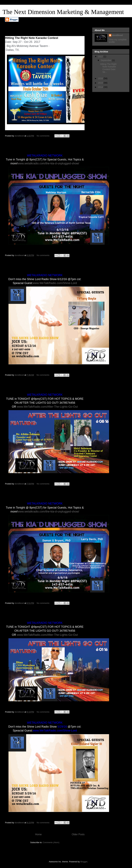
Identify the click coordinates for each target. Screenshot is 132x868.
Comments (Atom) (51, 842)
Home (38, 834)
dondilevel (117, 35)
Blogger (84, 862)
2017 (101, 57)
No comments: (43, 136)
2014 (101, 87)
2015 (101, 83)
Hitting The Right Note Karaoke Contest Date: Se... (108, 68)
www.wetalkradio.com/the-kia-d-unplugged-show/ (48, 163)
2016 (101, 78)
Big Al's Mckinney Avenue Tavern (27, 46)
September (106, 60)
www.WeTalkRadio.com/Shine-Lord (55, 283)
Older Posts (78, 834)
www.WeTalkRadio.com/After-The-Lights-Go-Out (47, 407)
